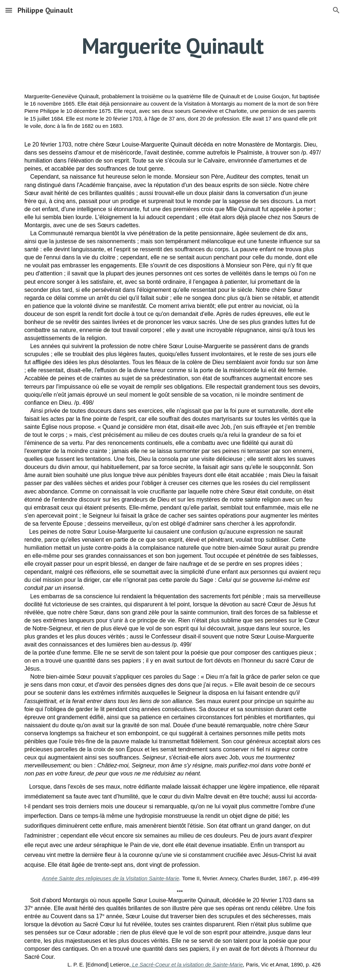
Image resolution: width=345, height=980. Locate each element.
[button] (9, 10)
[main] (172, 46)
